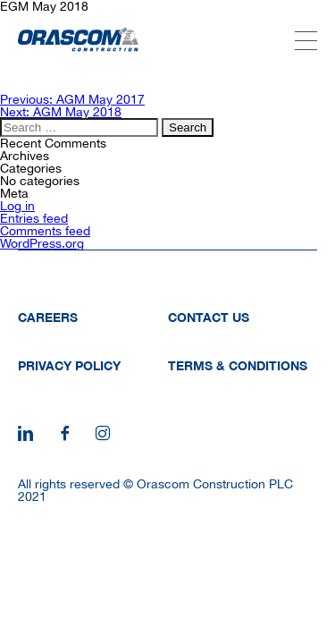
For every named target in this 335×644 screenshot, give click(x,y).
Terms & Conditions (238, 365)
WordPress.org (42, 243)
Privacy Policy (69, 365)
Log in (17, 206)
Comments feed (45, 231)
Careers (48, 317)
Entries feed (34, 218)
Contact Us (209, 317)
